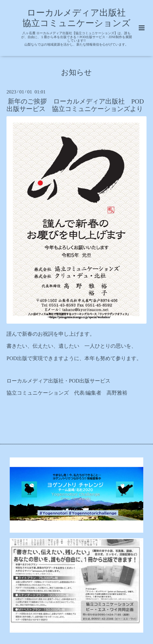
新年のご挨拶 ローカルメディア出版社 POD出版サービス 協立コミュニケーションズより (75, 105)
